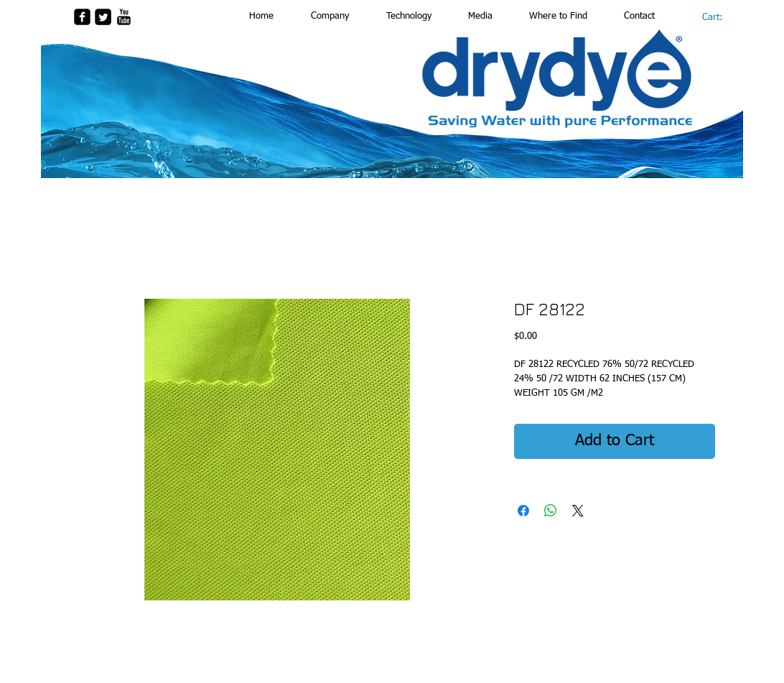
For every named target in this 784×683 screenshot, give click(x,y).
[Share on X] (578, 511)
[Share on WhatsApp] (551, 511)
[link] (719, 17)
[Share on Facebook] (523, 511)
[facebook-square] (82, 17)
